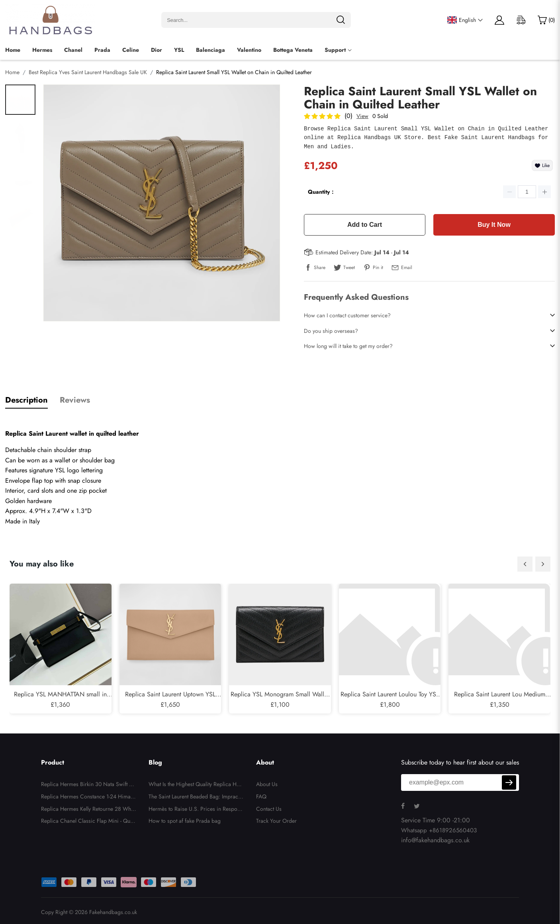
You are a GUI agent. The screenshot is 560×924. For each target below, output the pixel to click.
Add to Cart (365, 225)
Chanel (73, 50)
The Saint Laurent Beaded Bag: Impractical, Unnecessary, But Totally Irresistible (196, 798)
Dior (157, 50)
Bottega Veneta (293, 50)
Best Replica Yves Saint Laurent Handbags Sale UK (88, 72)
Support (335, 50)
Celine (131, 50)
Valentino (249, 50)
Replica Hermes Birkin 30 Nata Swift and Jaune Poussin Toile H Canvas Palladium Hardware (88, 785)
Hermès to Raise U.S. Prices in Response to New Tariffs (196, 810)
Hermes (42, 50)
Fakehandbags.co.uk (113, 912)
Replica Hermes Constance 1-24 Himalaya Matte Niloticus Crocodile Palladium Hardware (88, 798)
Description (26, 400)
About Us (267, 784)
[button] (525, 564)
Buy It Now (494, 225)
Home (13, 50)
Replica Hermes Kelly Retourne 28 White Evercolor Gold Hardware (89, 810)
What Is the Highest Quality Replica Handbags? (195, 785)
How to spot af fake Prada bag (185, 821)
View (362, 116)
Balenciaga (210, 50)
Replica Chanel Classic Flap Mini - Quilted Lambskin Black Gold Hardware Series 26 (88, 822)
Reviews (75, 400)
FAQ (261, 796)
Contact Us (269, 809)
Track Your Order (276, 821)
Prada (102, 50)
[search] (341, 20)
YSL (179, 50)
